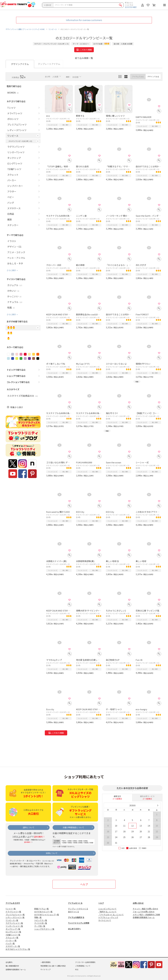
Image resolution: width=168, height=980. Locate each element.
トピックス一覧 (41, 920)
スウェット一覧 (12, 938)
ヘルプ (84, 884)
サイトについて (105, 920)
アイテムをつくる (75, 903)
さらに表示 (11, 270)
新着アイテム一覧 (42, 909)
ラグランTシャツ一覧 (14, 923)
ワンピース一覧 (12, 920)
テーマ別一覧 (40, 926)
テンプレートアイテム (49, 64)
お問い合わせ (138, 903)
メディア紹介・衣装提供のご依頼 (146, 915)
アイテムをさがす (13, 903)
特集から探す (17, 407)
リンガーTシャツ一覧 (14, 926)
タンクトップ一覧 (13, 929)
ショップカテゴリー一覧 (44, 929)
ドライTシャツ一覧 (13, 912)
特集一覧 (38, 917)
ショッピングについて (107, 909)
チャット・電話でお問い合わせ (145, 909)
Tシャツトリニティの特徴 (79, 923)
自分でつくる (73, 912)
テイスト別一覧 (41, 923)
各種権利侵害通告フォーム (144, 917)
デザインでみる (153, 77)
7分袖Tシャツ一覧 (13, 935)
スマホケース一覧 (13, 946)
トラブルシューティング (108, 917)
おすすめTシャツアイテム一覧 (18, 949)
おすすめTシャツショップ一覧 (47, 915)
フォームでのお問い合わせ (144, 912)
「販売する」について (107, 912)
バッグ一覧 (10, 943)
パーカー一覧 (11, 940)
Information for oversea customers (84, 20)
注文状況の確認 (131, 7)
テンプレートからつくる (78, 909)
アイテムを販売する (76, 917)
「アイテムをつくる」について (111, 915)
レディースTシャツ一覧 (15, 917)
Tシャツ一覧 (11, 909)
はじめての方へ (74, 929)
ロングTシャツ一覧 (13, 932)
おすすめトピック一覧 (43, 912)
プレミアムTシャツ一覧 (15, 915)
